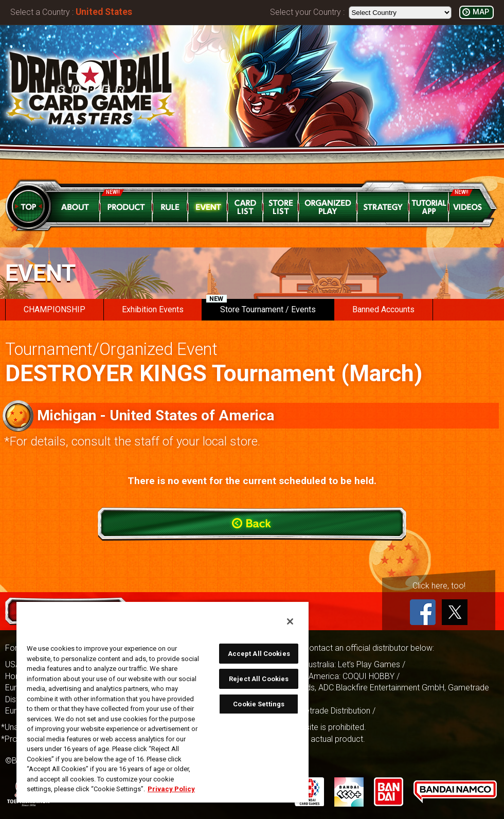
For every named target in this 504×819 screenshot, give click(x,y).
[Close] (290, 621)
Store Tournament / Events (261, 307)
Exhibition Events (153, 309)
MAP (481, 12)
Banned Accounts (383, 309)
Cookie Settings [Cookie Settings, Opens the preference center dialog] (259, 704)
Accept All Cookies (259, 654)
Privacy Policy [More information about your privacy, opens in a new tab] (171, 789)
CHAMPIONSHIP (55, 309)
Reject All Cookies (259, 679)
